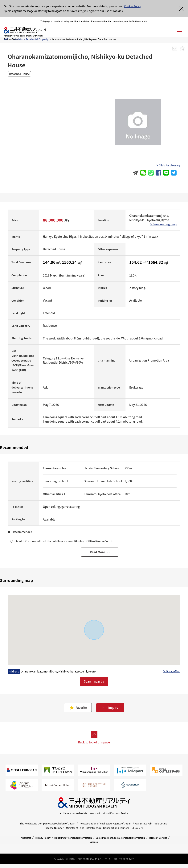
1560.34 (70, 262)
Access (94, 842)
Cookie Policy (133, 6)
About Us (26, 838)
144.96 (50, 262)
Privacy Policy (43, 838)
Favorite (78, 708)
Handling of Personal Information (73, 838)
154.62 (136, 262)
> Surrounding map (163, 224)
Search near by (94, 681)
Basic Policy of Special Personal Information (120, 838)
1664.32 (156, 262)
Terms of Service (158, 838)
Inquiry (110, 708)
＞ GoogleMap (172, 671)
